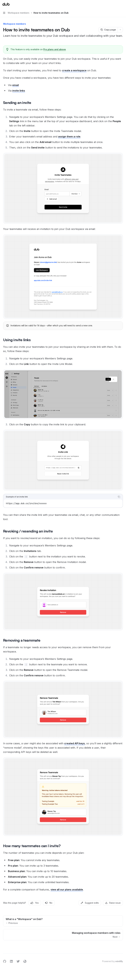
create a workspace (74, 70)
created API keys (75, 743)
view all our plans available (67, 890)
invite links (19, 91)
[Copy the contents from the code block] (119, 497)
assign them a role (69, 137)
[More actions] (122, 4)
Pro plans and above (55, 49)
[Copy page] (108, 30)
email (16, 85)
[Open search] (116, 4)
